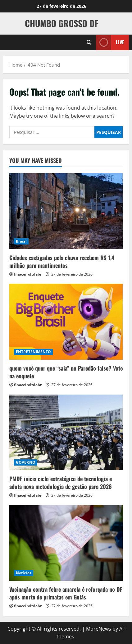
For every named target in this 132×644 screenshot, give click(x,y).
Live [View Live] (110, 42)
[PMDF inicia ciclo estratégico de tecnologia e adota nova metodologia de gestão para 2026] (66, 432)
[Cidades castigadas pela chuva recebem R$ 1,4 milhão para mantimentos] (66, 211)
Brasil (21, 241)
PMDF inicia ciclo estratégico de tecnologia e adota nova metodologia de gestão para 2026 (61, 483)
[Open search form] (89, 42)
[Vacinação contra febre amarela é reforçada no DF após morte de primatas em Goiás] (66, 543)
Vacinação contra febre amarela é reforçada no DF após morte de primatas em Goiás (66, 593)
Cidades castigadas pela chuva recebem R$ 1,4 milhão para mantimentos (62, 261)
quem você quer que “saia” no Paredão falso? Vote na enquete (66, 372)
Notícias (24, 573)
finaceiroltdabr (28, 274)
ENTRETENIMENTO (33, 352)
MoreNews (99, 629)
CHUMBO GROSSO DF (61, 23)
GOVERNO (26, 462)
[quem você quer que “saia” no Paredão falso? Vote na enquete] (66, 322)
